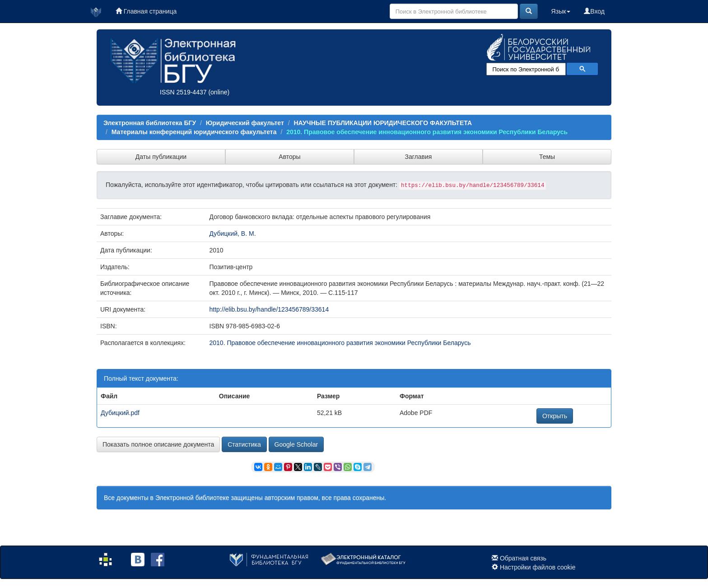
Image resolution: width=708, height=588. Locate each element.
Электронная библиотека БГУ (150, 123)
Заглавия (419, 157)
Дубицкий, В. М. (233, 233)
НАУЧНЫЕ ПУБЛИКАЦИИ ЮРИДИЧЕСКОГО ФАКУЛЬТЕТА (383, 123)
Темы (547, 157)
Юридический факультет (245, 123)
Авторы (289, 157)
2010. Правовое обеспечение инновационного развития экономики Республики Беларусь (427, 132)
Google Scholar (296, 444)
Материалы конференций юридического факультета (194, 132)
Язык (561, 11)
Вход (594, 11)
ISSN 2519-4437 (183, 92)
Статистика (244, 444)
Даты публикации (161, 157)
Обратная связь (523, 558)
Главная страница (146, 11)
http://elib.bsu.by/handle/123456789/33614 (269, 309)
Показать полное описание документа (158, 444)
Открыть (555, 416)
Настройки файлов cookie (538, 567)
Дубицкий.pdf (120, 413)
